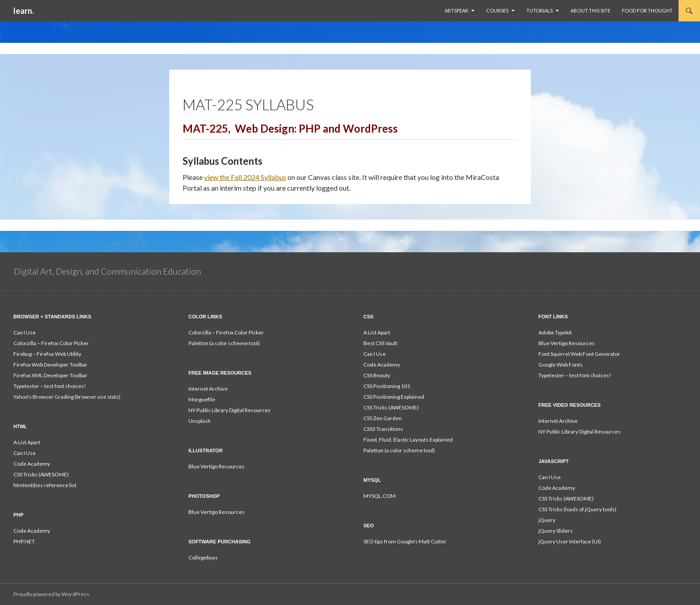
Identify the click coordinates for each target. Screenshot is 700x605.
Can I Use (25, 332)
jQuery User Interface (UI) (570, 541)
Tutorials (540, 10)
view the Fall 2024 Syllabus (245, 177)
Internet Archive (208, 389)
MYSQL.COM (379, 496)
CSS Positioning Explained (394, 397)
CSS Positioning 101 (387, 386)
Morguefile (202, 399)
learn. (24, 11)
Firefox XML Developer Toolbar (50, 375)
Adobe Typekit (555, 332)
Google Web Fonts (560, 365)
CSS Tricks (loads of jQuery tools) (577, 509)
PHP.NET (24, 541)
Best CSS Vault (380, 343)
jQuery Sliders (556, 531)
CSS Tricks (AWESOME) (391, 407)
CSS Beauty (377, 375)
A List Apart (377, 332)
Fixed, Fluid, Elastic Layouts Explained (408, 440)
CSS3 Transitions (383, 429)
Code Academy (382, 365)
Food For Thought (647, 10)
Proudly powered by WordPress (51, 594)
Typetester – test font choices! (50, 386)
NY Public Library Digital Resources (229, 410)
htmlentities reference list (45, 485)
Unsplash (200, 421)
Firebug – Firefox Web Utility (47, 354)
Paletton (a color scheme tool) (224, 343)
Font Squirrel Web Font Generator (579, 354)
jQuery (547, 520)
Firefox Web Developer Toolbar (50, 365)
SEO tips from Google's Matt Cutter (405, 541)
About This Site (590, 10)
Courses (497, 10)
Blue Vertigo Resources (567, 343)
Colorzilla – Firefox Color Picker (51, 343)
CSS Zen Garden (383, 418)
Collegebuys (203, 557)
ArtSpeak (456, 10)
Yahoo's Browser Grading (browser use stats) (67, 397)
